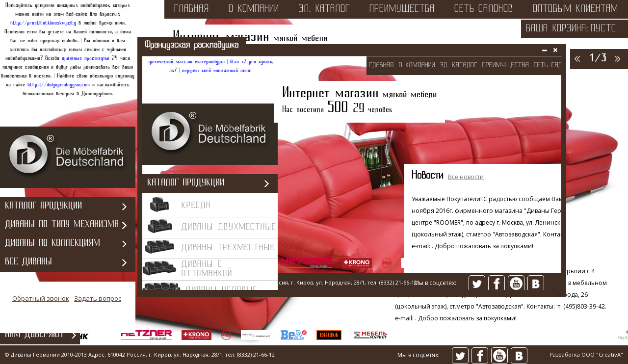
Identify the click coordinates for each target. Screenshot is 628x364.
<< (576, 59)
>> (617, 59)
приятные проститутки (86, 58)
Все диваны (28, 262)
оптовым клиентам (576, 9)
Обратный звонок (41, 298)
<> (352, 174)
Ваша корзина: (557, 29)
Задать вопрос (98, 298)
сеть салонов (484, 9)
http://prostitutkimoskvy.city (43, 23)
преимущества (402, 9)
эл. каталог (324, 9)
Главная (192, 9)
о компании (254, 9)
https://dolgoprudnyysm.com (59, 85)
